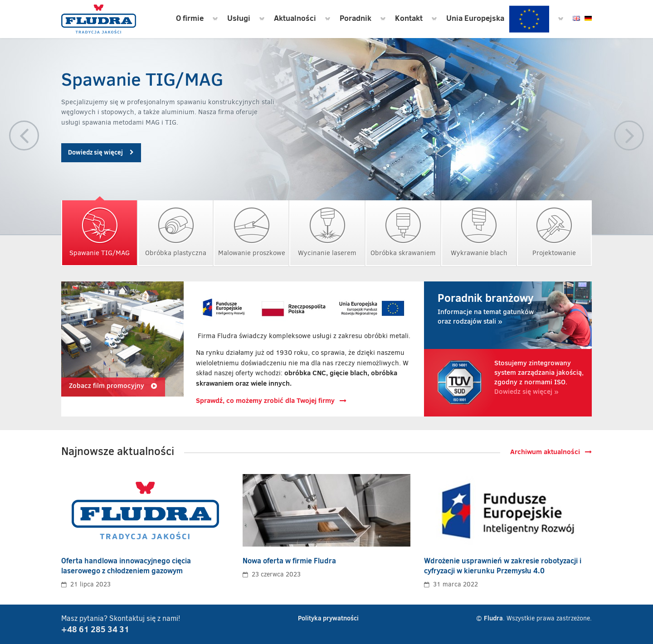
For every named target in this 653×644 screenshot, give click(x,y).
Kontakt (409, 18)
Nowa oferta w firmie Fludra (289, 561)
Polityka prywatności (328, 618)
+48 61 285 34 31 (95, 629)
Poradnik (356, 18)
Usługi (239, 18)
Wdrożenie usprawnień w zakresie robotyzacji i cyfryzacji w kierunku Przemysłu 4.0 (503, 566)
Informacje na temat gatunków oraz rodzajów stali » (490, 308)
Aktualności (295, 18)
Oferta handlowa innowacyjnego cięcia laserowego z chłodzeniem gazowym (126, 566)
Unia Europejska (498, 19)
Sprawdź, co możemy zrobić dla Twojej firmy (271, 400)
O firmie (190, 18)
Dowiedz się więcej (101, 152)
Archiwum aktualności (551, 452)
